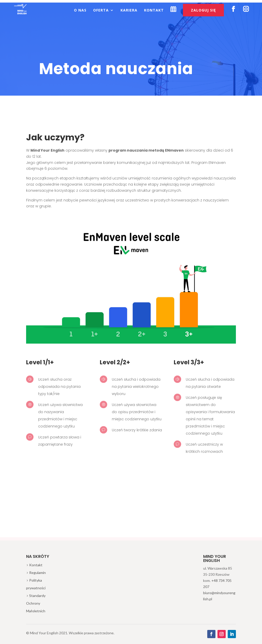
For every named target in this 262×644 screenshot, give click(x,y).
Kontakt (154, 10)
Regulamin (37, 573)
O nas (80, 10)
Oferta (101, 10)
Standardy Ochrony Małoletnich (36, 603)
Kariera (129, 10)
